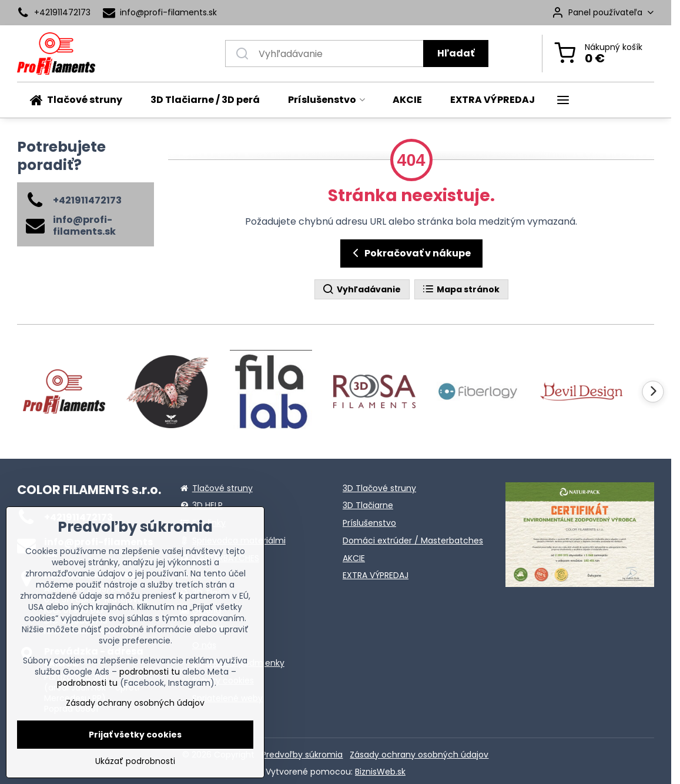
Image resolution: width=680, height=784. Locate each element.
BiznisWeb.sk (380, 772)
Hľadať (456, 53)
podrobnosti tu (150, 672)
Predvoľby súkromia (302, 755)
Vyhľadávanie (361, 290)
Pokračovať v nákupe (410, 253)
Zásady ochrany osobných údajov (419, 755)
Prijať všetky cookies (135, 735)
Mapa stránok (461, 290)
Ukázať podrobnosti (135, 761)
